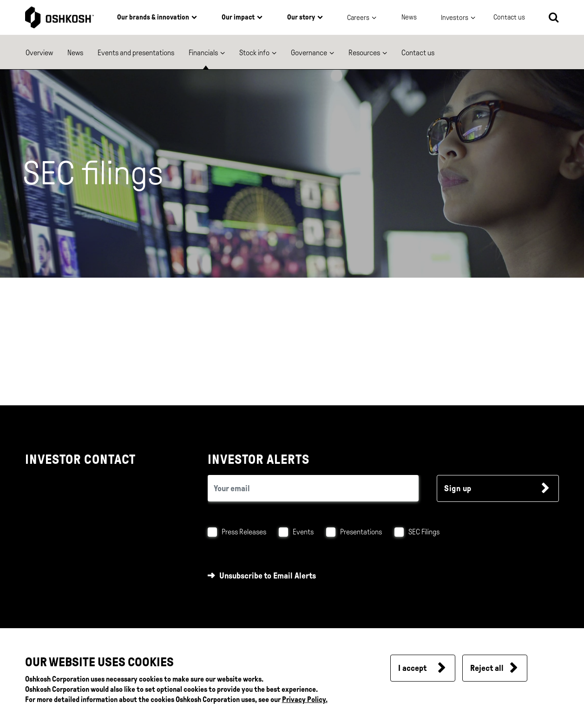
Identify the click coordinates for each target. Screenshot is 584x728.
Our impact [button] (238, 17)
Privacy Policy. (305, 699)
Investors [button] (455, 18)
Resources (364, 53)
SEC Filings (424, 532)
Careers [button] (358, 18)
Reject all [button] (487, 668)
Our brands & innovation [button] (153, 17)
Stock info (254, 53)
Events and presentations (136, 53)
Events (303, 532)
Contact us (418, 53)
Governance (309, 53)
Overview (39, 53)
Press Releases (244, 532)
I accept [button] (412, 668)
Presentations (361, 532)
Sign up (458, 488)
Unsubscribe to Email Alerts (268, 576)
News (409, 17)
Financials (203, 53)
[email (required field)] (313, 488)
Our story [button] (301, 17)
